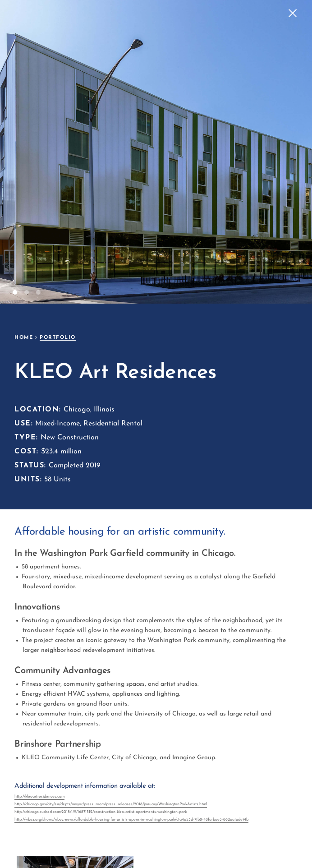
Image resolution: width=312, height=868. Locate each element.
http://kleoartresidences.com (39, 796)
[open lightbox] (18, 839)
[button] (294, 152)
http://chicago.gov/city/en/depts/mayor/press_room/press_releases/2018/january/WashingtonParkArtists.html (111, 804)
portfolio (58, 338)
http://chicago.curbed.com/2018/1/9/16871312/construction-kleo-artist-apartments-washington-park (101, 812)
